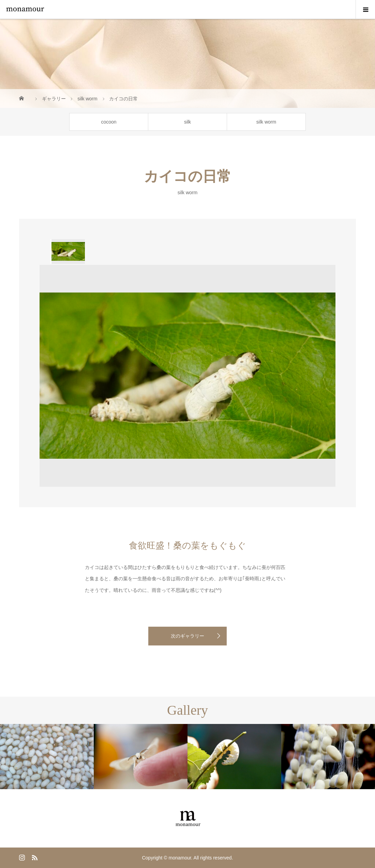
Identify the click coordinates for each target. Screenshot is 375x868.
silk (187, 122)
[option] (68, 252)
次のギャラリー (187, 636)
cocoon (109, 122)
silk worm (266, 122)
